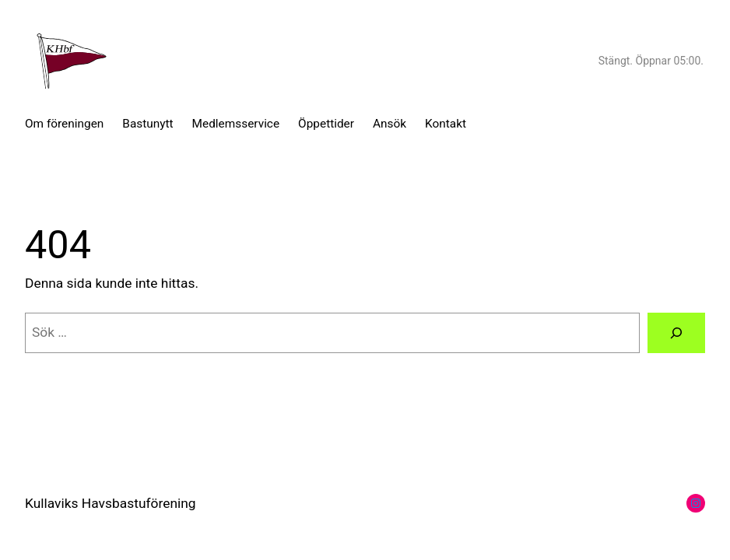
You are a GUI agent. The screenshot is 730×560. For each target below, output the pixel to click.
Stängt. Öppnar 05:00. (651, 61)
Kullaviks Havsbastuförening (111, 503)
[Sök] (676, 332)
